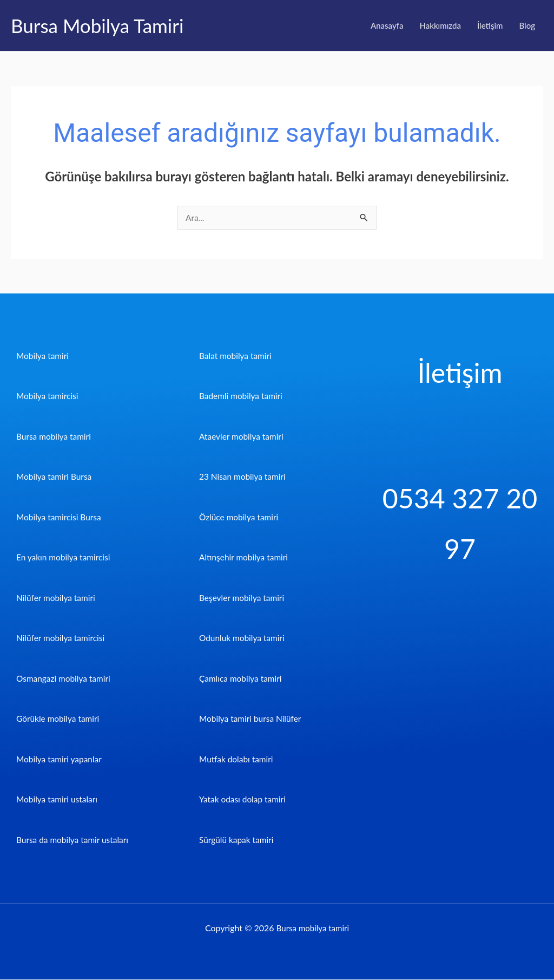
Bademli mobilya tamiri (242, 396)
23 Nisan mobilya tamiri (244, 477)
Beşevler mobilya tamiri (243, 598)
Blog (527, 25)
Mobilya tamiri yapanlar (61, 759)
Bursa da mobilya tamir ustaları (74, 840)
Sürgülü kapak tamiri (238, 840)
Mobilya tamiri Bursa (55, 477)
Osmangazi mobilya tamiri (65, 679)
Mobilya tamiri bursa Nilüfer (252, 719)
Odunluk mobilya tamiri (243, 638)
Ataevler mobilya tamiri (243, 437)
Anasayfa (387, 25)
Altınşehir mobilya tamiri (245, 557)
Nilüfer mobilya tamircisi (62, 638)
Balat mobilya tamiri (237, 356)
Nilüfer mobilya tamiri (57, 598)
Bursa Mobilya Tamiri (97, 25)
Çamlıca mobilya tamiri (242, 679)
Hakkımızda (440, 25)
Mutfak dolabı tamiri (238, 759)
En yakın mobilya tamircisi (65, 557)
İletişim (490, 25)
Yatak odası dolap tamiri (244, 799)
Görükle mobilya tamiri (59, 719)
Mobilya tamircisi (48, 396)
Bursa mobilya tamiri (55, 437)
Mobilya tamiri (44, 356)
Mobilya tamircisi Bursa (60, 517)
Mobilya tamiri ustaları (58, 799)
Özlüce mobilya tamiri (240, 517)
